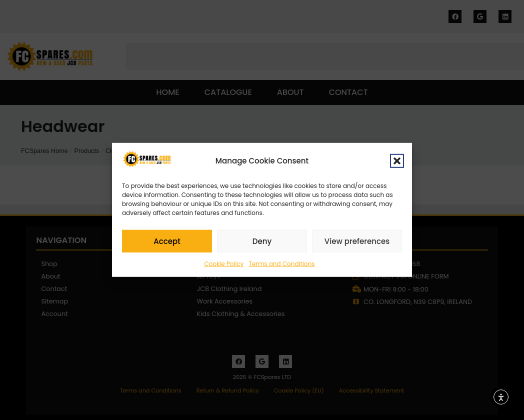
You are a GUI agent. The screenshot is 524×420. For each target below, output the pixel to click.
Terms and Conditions (282, 265)
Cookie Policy (224, 265)
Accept (167, 243)
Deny (262, 243)
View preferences (357, 243)
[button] (397, 162)
